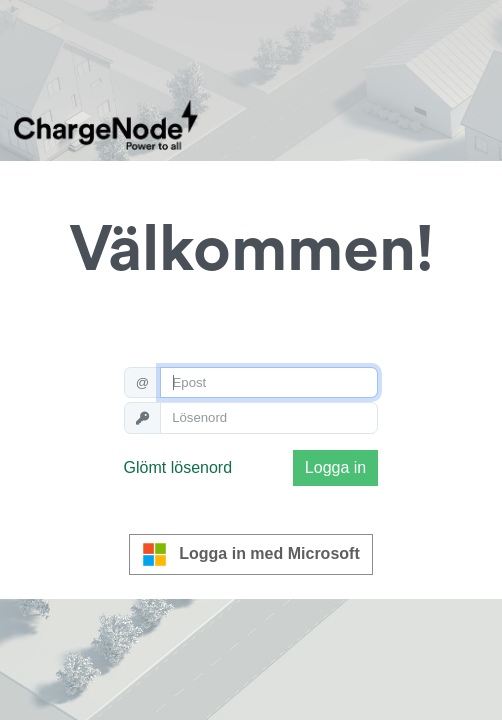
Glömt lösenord (178, 467)
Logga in (335, 467)
